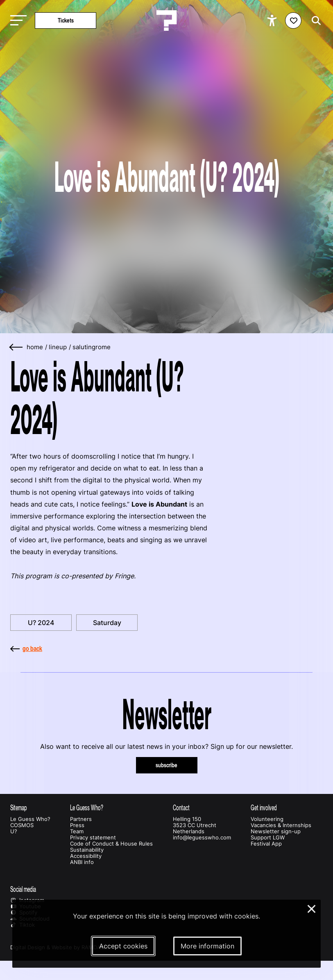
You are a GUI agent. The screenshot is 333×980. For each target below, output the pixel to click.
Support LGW (268, 838)
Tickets (66, 20)
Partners (81, 819)
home (35, 347)
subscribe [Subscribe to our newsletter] (166, 765)
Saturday (107, 623)
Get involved (264, 808)
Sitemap (19, 808)
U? (14, 831)
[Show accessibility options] (273, 20)
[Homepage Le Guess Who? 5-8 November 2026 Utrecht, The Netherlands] (167, 20)
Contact (181, 808)
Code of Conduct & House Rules (111, 844)
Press (77, 825)
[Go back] (16, 347)
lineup (58, 347)
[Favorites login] (293, 20)
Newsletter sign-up (276, 831)
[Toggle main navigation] (16, 21)
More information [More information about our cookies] (207, 946)
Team (77, 831)
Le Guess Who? (30, 819)
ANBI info (82, 862)
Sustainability (87, 850)
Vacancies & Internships (281, 825)
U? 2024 (41, 623)
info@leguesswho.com (202, 838)
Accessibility (86, 856)
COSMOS (22, 825)
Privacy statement (93, 838)
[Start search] (314, 21)
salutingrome (92, 347)
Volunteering (267, 819)
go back (26, 648)
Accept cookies (123, 946)
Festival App (266, 844)
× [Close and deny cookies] (312, 908)
